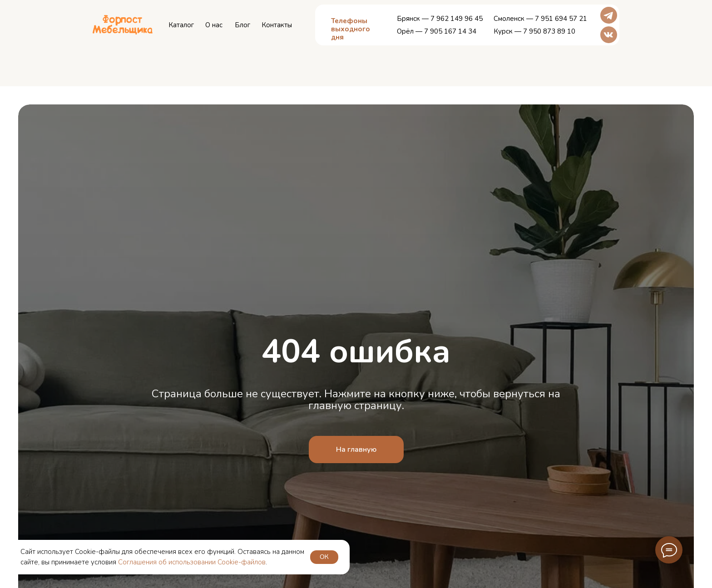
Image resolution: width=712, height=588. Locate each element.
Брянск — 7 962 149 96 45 (440, 19)
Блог (242, 25)
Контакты (277, 25)
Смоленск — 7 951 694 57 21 (540, 19)
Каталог (181, 25)
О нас (214, 25)
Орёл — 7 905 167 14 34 (437, 31)
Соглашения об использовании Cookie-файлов (192, 562)
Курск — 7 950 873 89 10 (534, 31)
